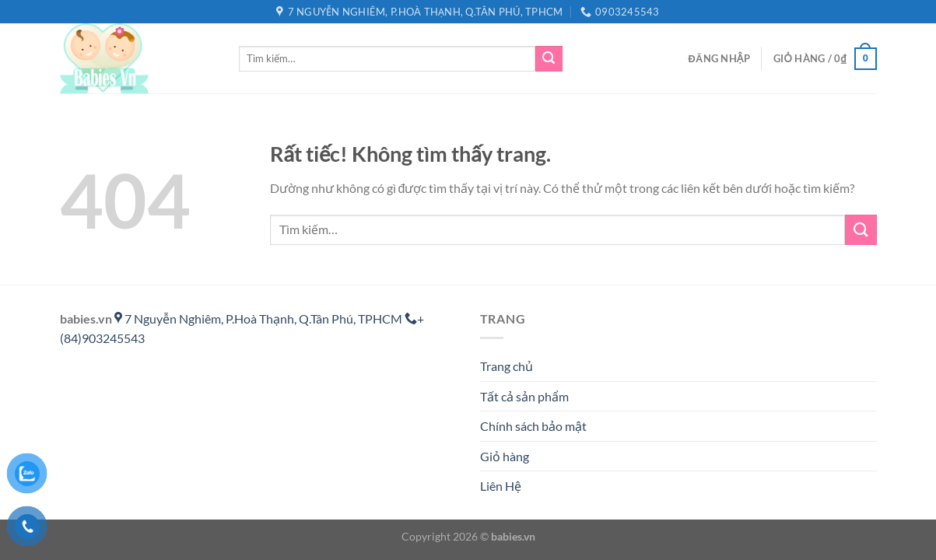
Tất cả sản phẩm (524, 396)
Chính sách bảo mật (533, 426)
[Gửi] (549, 59)
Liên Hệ (501, 486)
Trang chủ (507, 366)
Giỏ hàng (505, 456)
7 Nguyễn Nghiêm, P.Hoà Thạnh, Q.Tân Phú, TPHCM (259, 318)
